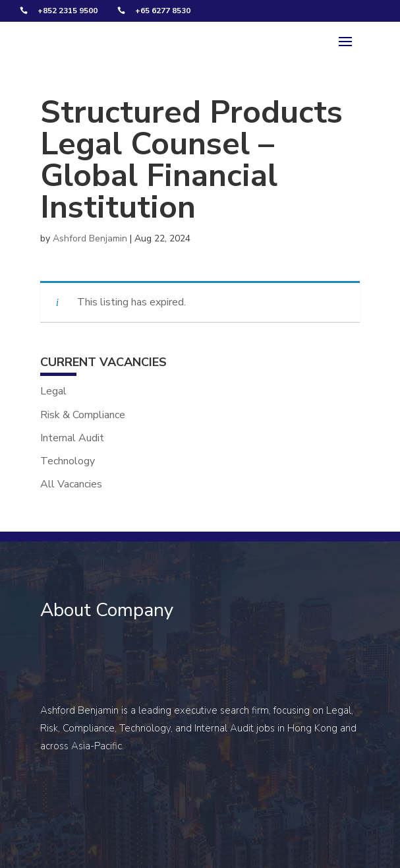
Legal (53, 391)
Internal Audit (72, 438)
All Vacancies (71, 484)
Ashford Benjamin (90, 238)
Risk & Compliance (83, 415)
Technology (68, 461)
